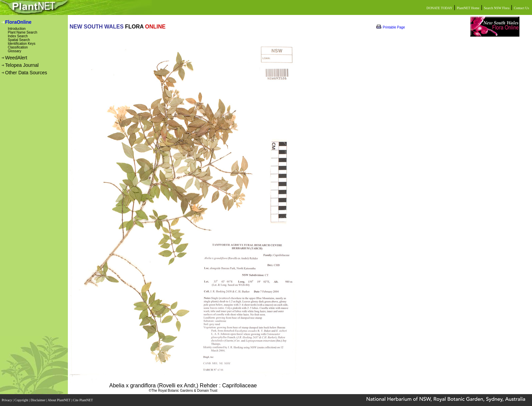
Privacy (7, 400)
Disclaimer (38, 400)
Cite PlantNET (83, 400)
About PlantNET (59, 400)
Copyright (22, 400)
